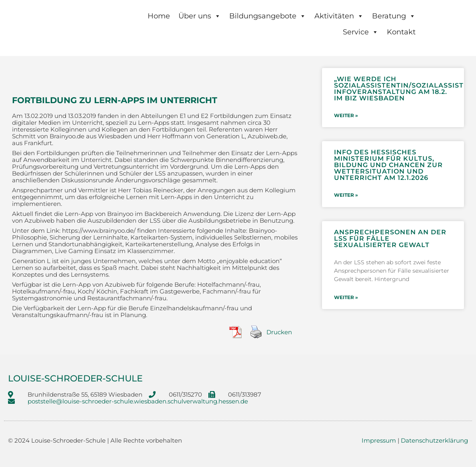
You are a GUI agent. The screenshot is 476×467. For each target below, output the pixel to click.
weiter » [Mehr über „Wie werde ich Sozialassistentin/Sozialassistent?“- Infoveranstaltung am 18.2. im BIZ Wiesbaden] (346, 115)
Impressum (379, 440)
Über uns (200, 16)
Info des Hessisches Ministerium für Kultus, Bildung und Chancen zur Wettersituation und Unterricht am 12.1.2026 (388, 165)
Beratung (394, 16)
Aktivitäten (339, 16)
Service (361, 32)
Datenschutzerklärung (434, 440)
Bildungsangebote (268, 16)
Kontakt (401, 32)
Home (159, 16)
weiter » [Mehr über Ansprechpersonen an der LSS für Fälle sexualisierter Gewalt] (346, 296)
